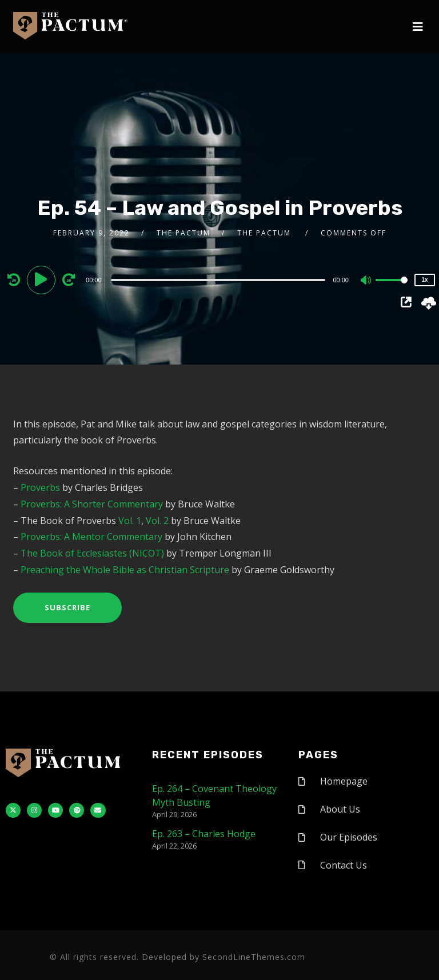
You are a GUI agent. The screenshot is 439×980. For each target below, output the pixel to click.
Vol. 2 (157, 521)
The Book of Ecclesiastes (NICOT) (92, 553)
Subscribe (67, 607)
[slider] (218, 280)
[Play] (43, 279)
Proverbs (40, 487)
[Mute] (366, 281)
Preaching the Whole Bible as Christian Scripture (125, 570)
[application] (219, 279)
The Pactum (183, 233)
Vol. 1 (130, 521)
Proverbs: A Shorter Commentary (92, 504)
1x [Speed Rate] (424, 280)
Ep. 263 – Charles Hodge (204, 834)
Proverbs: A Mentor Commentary (91, 537)
